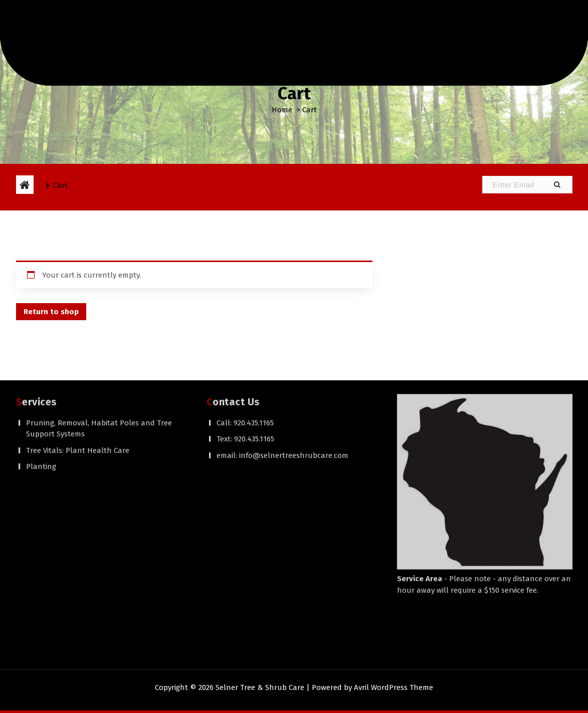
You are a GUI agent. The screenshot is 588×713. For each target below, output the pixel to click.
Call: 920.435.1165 (245, 319)
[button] (557, 185)
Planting (41, 362)
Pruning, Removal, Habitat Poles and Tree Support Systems (99, 324)
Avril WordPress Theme (394, 687)
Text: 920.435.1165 (245, 335)
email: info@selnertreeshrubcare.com (282, 351)
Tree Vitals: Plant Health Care (78, 346)
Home (282, 110)
